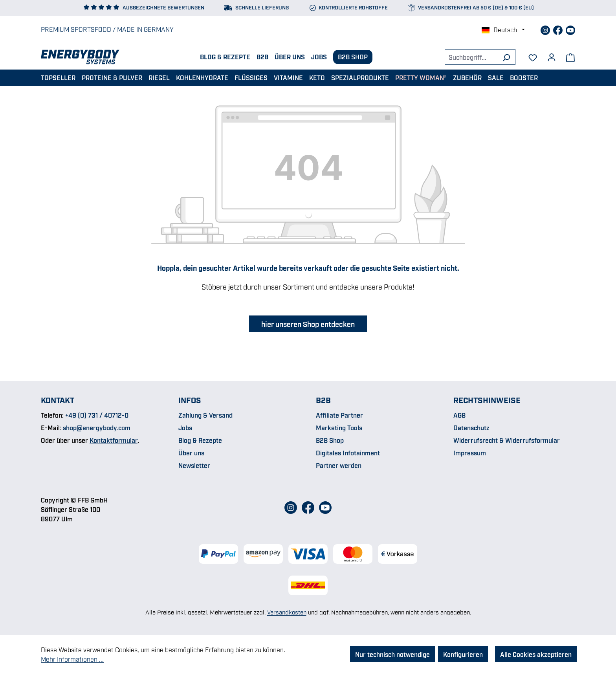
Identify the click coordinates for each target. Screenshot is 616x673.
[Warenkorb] (570, 57)
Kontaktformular (114, 440)
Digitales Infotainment (348, 453)
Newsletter (194, 465)
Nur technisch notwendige (392, 654)
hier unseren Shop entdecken (308, 324)
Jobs (319, 57)
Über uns (290, 57)
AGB (459, 415)
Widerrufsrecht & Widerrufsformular (507, 440)
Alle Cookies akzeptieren (536, 654)
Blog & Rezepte (225, 57)
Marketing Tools (339, 427)
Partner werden (339, 465)
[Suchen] (506, 57)
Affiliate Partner (339, 415)
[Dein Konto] (552, 55)
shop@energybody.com (97, 427)
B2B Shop (353, 57)
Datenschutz (471, 427)
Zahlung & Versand (205, 415)
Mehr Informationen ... (72, 659)
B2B (262, 57)
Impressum (470, 453)
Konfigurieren (463, 654)
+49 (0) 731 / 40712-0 (97, 415)
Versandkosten (287, 612)
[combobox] (471, 57)
